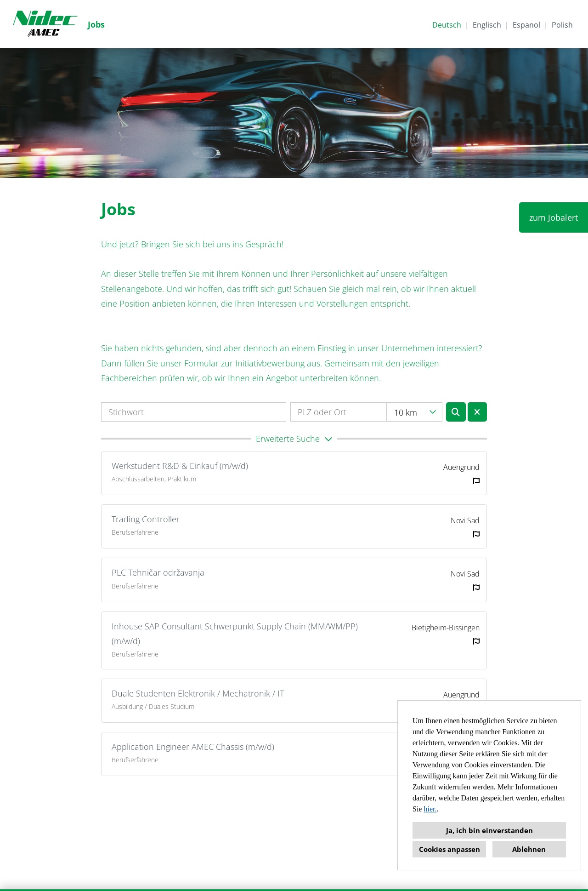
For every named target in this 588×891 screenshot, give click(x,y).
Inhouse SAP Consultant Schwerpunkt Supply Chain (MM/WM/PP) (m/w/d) (235, 634)
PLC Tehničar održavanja (158, 572)
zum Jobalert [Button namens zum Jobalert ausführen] (554, 217)
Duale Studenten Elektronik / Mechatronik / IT (198, 693)
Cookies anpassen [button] (449, 849)
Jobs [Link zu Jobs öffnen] (96, 24)
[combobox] (415, 412)
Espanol (526, 25)
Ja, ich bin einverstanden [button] (489, 830)
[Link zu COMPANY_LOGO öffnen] (45, 24)
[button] (294, 439)
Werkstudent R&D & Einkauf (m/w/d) (180, 466)
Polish (562, 25)
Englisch (487, 25)
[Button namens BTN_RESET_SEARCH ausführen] (478, 412)
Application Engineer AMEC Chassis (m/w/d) (193, 747)
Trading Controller (146, 519)
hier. (430, 809)
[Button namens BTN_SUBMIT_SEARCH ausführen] (456, 412)
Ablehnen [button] (529, 849)
